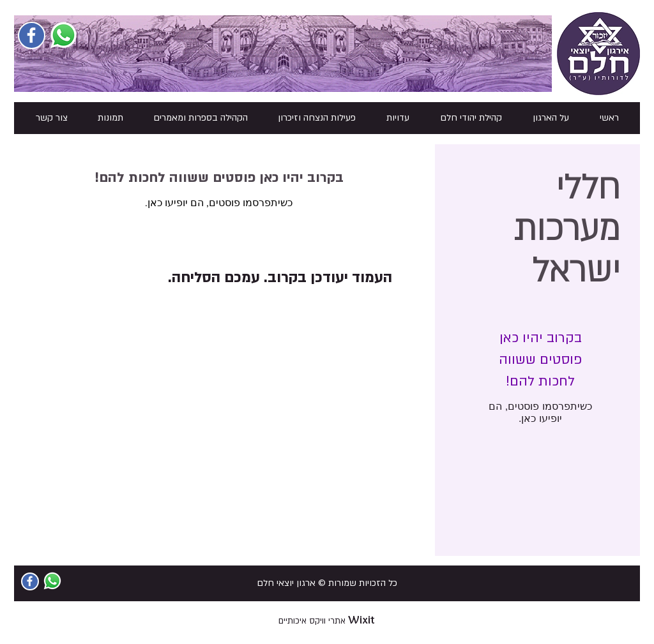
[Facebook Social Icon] (31, 35)
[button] (551, 118)
